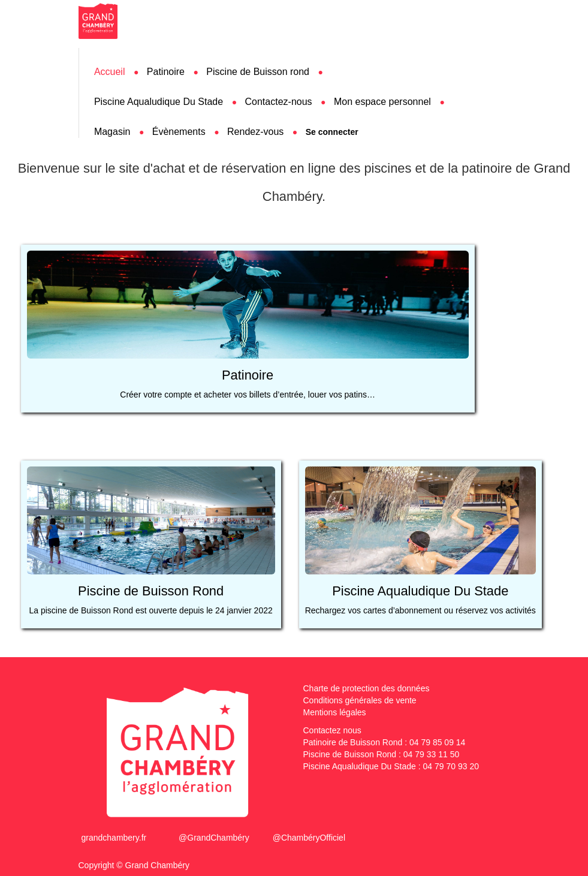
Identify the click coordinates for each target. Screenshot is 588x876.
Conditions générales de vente (360, 700)
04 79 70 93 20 (451, 766)
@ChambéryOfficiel (309, 838)
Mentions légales (335, 712)
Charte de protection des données (367, 688)
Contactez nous (332, 730)
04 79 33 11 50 (431, 754)
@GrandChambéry (214, 838)
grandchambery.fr (114, 838)
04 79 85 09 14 (437, 742)
